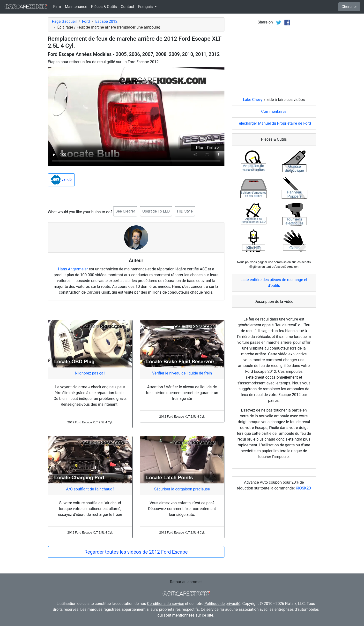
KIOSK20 (303, 488)
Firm (57, 7)
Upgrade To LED (156, 211)
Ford (86, 21)
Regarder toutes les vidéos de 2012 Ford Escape (136, 552)
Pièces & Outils (104, 7)
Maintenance (76, 7)
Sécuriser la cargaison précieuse (182, 489)
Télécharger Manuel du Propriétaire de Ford (274, 123)
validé (61, 180)
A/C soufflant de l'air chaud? (90, 489)
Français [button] (146, 7)
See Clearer (125, 211)
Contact (127, 7)
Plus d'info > (208, 148)
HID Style (185, 211)
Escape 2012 (106, 21)
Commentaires (274, 111)
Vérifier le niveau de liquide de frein (182, 373)
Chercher (349, 7)
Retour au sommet (186, 582)
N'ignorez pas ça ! (90, 373)
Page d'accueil (64, 21)
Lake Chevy (253, 100)
